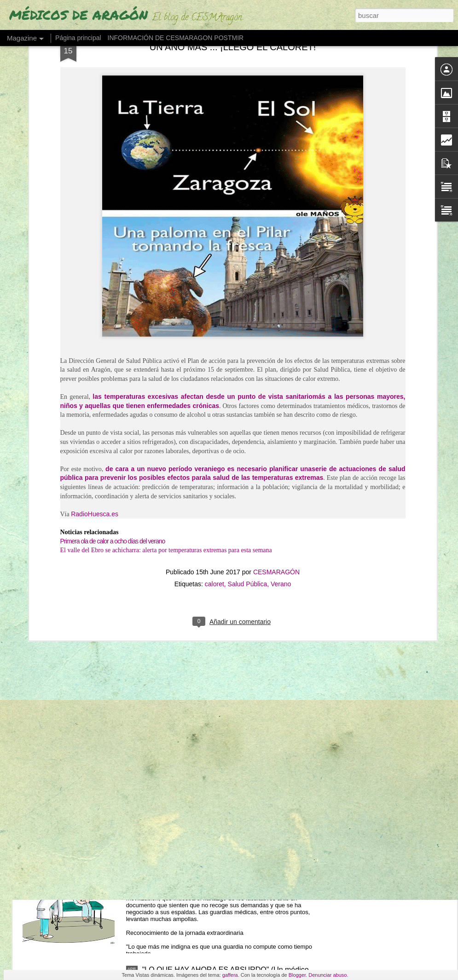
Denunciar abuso (328, 975)
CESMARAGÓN (276, 367)
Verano (281, 379)
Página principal (78, 38)
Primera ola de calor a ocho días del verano (113, 336)
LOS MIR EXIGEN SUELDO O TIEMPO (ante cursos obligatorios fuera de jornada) (229, 660)
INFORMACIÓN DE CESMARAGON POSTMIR (176, 38)
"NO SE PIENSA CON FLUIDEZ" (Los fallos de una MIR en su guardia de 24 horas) (226, 765)
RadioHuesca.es (95, 309)
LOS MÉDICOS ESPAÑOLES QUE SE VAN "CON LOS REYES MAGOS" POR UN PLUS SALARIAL (225, 556)
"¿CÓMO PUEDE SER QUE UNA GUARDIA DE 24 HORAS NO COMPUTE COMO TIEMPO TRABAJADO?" (226, 873)
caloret (215, 379)
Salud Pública (248, 379)
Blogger (297, 975)
